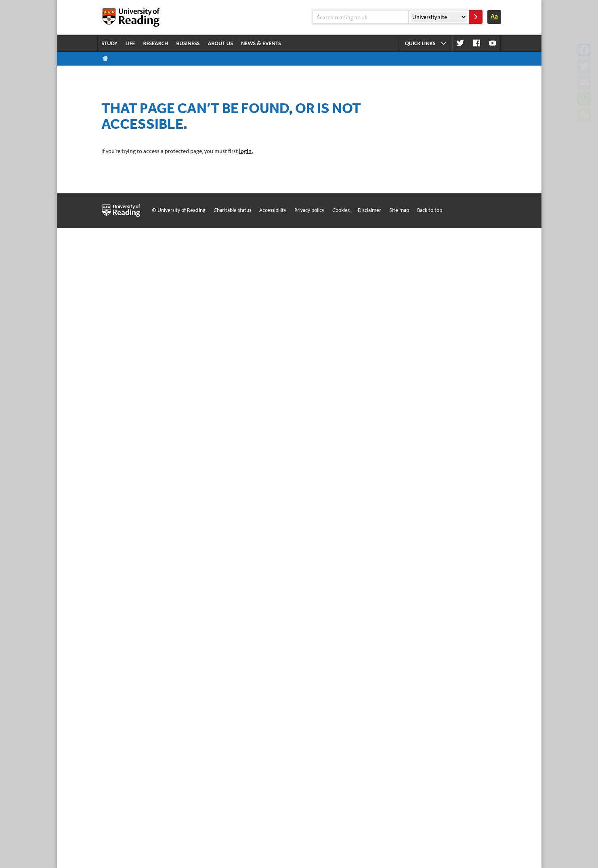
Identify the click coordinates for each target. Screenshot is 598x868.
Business (188, 43)
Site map (399, 210)
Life (130, 43)
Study (110, 43)
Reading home (105, 59)
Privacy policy (309, 210)
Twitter (460, 43)
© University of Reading (179, 210)
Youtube (493, 43)
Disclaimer (369, 210)
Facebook (476, 43)
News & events (261, 43)
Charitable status (232, 210)
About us (221, 43)
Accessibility (273, 210)
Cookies (341, 210)
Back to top (430, 210)
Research (155, 43)
